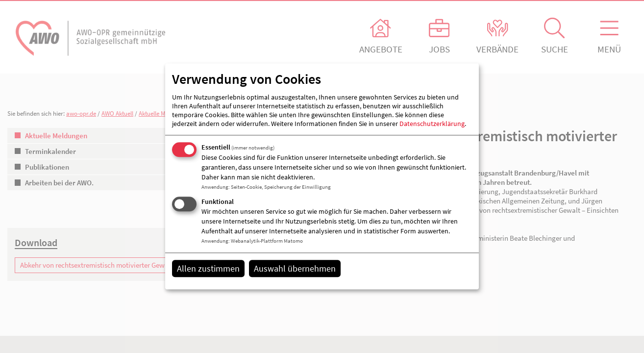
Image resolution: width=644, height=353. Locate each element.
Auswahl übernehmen (295, 268)
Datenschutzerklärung (432, 124)
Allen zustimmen (208, 268)
